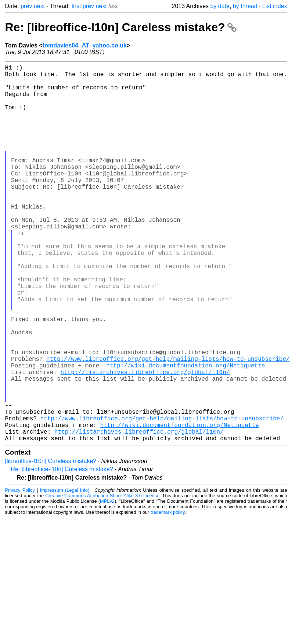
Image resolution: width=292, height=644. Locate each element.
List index (275, 6)
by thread (245, 6)
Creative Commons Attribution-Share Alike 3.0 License (102, 579)
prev (26, 6)
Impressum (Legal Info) (65, 574)
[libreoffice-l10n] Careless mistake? (51, 545)
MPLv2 (107, 585)
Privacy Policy (20, 574)
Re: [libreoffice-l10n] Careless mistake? (121, 27)
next (39, 6)
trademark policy (168, 596)
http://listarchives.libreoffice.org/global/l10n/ (145, 441)
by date (220, 6)
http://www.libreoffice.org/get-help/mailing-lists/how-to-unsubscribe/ (168, 425)
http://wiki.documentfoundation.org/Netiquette (185, 433)
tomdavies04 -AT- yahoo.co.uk (85, 45)
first (76, 6)
